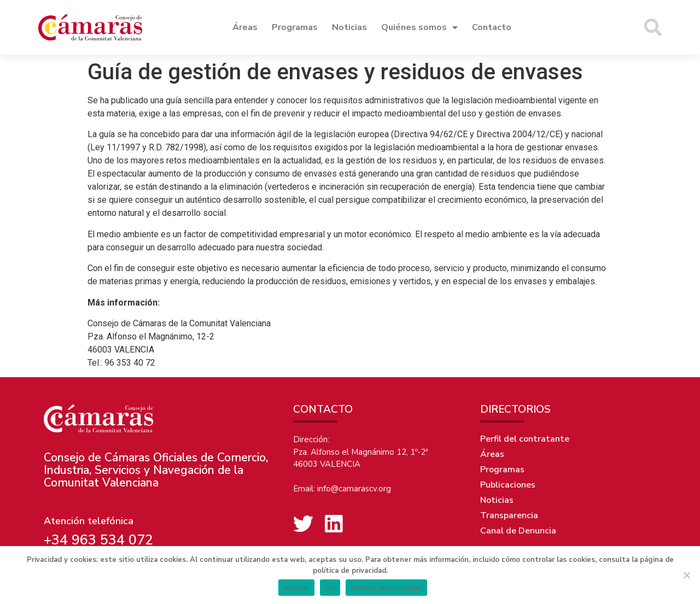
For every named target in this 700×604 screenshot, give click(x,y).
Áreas (245, 27)
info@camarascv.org (354, 489)
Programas (295, 27)
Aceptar (297, 588)
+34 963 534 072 (98, 540)
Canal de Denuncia (518, 531)
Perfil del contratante (525, 439)
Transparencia (509, 515)
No (330, 588)
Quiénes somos (419, 27)
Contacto (492, 27)
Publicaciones (508, 485)
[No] (686, 575)
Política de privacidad (386, 588)
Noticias (349, 27)
